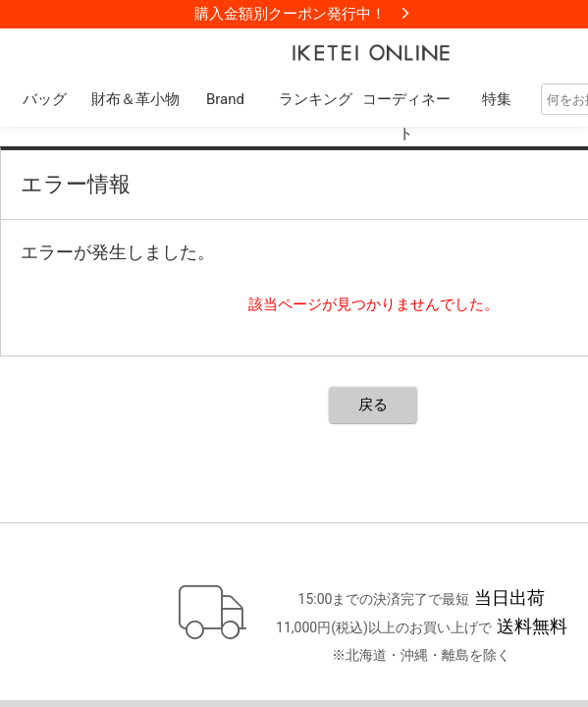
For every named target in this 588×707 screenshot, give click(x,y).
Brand (225, 99)
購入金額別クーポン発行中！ (290, 14)
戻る (373, 405)
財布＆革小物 (135, 99)
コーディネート (406, 116)
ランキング (316, 99)
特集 (497, 99)
